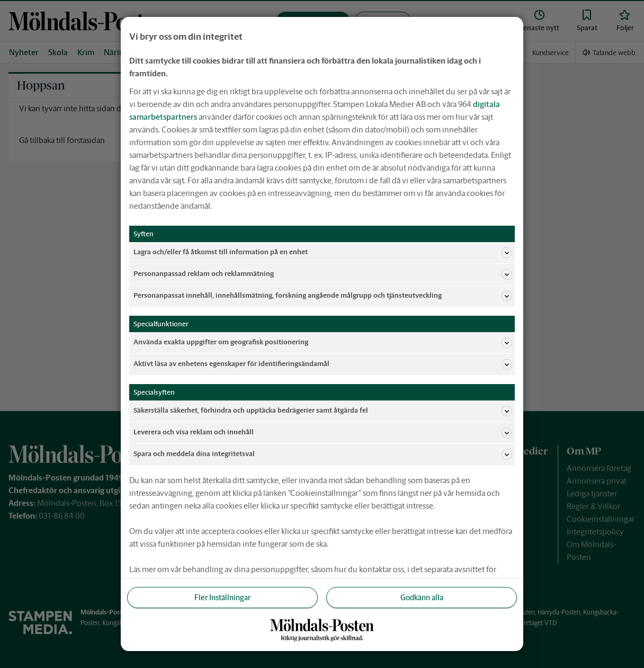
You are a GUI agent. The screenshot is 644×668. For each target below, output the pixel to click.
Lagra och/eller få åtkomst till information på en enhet (323, 253)
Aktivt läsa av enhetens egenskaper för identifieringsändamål (323, 364)
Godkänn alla (422, 598)
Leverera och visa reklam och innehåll (323, 433)
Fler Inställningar (222, 598)
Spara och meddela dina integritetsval (323, 455)
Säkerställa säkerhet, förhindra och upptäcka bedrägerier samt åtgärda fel (323, 411)
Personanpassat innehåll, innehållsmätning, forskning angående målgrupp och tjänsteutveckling (323, 296)
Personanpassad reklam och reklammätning (323, 274)
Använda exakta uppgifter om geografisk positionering (323, 343)
